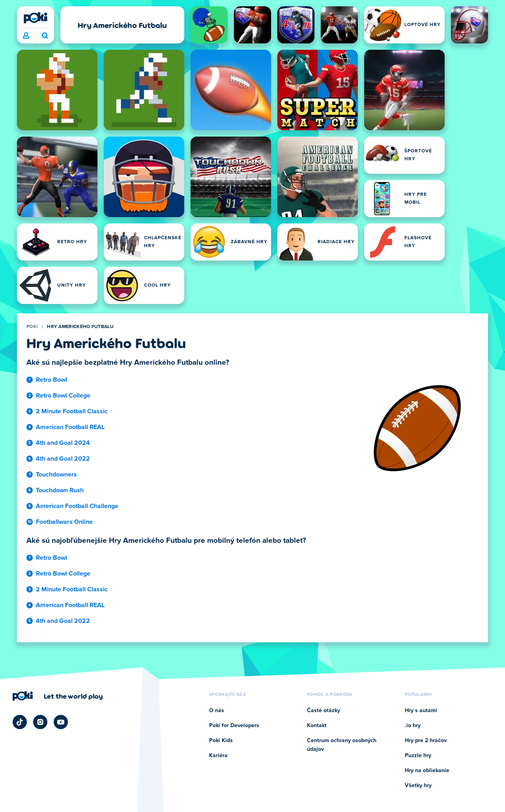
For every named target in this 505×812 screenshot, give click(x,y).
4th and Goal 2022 (63, 459)
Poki (32, 327)
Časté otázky (324, 711)
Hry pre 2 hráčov (426, 741)
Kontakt (317, 726)
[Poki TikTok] (20, 722)
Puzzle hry (418, 756)
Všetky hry (418, 786)
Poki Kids (221, 741)
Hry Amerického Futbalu (80, 327)
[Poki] (36, 18)
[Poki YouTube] (61, 722)
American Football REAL (70, 427)
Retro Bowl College (63, 396)
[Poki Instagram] (40, 722)
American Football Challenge (77, 506)
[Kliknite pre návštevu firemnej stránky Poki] (58, 696)
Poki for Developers (234, 726)
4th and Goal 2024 (63, 443)
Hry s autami (421, 711)
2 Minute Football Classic (72, 411)
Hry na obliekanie (427, 771)
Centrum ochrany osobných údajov (342, 745)
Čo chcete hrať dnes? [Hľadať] (45, 36)
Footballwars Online (64, 522)
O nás (217, 711)
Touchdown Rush (60, 490)
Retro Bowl (51, 380)
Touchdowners (56, 474)
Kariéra (218, 756)
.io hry (413, 726)
